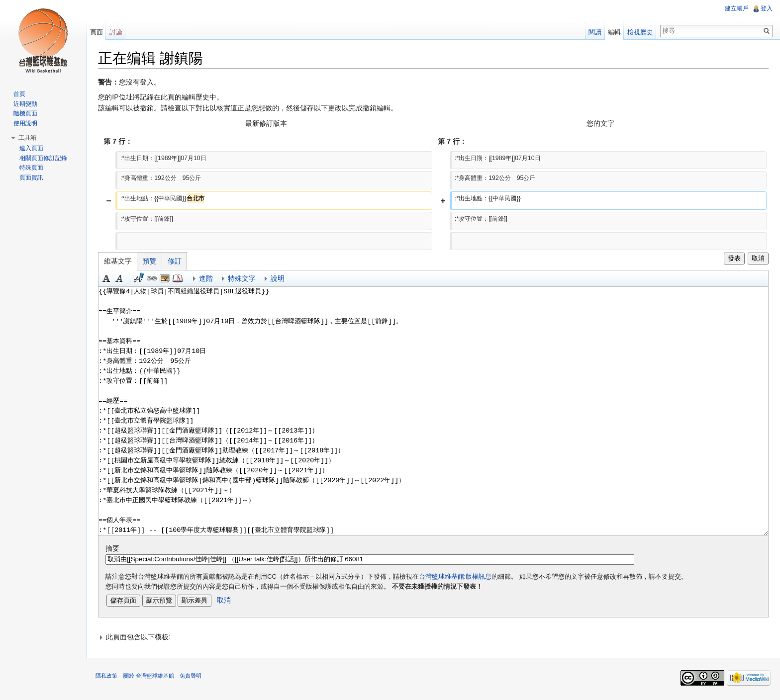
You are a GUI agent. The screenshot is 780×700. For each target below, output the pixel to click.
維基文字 (120, 262)
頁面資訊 (31, 177)
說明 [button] (280, 279)
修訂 (177, 262)
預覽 (152, 262)
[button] (434, 637)
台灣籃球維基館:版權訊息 (457, 577)
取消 (758, 259)
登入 (766, 8)
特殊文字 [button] (244, 279)
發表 (733, 259)
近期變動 (25, 104)
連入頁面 (31, 148)
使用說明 (25, 123)
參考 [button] (180, 279)
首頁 (19, 94)
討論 (117, 32)
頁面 (97, 32)
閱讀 (594, 32)
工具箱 (27, 138)
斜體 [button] (121, 279)
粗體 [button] (108, 279)
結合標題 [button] (167, 279)
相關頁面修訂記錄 (43, 158)
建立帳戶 (736, 8)
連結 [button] (154, 279)
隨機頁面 (25, 113)
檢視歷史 (640, 32)
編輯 (614, 32)
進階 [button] (208, 279)
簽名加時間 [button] (141, 279)
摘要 (114, 549)
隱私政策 (108, 677)
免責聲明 (192, 677)
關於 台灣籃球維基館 (150, 677)
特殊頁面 (31, 168)
